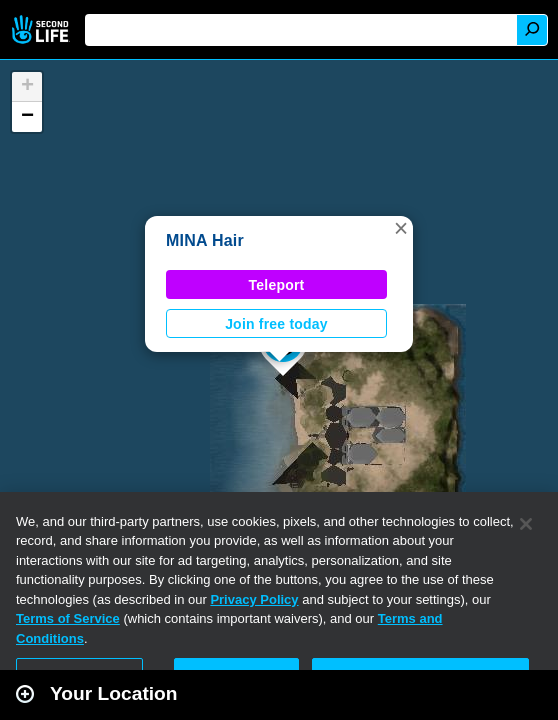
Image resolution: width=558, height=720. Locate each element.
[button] (401, 228)
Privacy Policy (254, 599)
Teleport (277, 285)
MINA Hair (205, 240)
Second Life (42, 29)
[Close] (526, 524)
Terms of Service (68, 618)
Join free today (276, 324)
